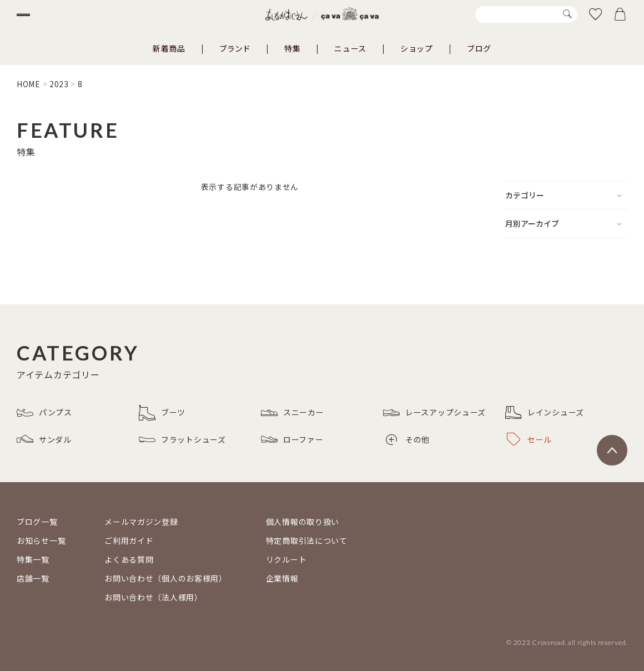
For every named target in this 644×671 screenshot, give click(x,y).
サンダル (44, 439)
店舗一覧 (33, 578)
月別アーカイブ (532, 223)
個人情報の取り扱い (303, 522)
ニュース (350, 48)
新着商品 (169, 48)
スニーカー (293, 413)
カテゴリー (525, 195)
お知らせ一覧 (41, 540)
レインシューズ (545, 413)
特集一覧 (33, 559)
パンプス (44, 413)
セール (529, 439)
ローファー (292, 439)
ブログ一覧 (37, 522)
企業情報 (282, 578)
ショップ (417, 48)
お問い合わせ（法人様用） (153, 597)
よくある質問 (129, 559)
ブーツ (162, 413)
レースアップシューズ (434, 413)
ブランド (235, 48)
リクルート (286, 559)
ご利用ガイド (129, 540)
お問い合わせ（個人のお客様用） (166, 578)
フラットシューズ (182, 439)
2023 (59, 84)
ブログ (479, 48)
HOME (29, 84)
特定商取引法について (307, 540)
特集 (292, 48)
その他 (408, 440)
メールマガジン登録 (141, 522)
